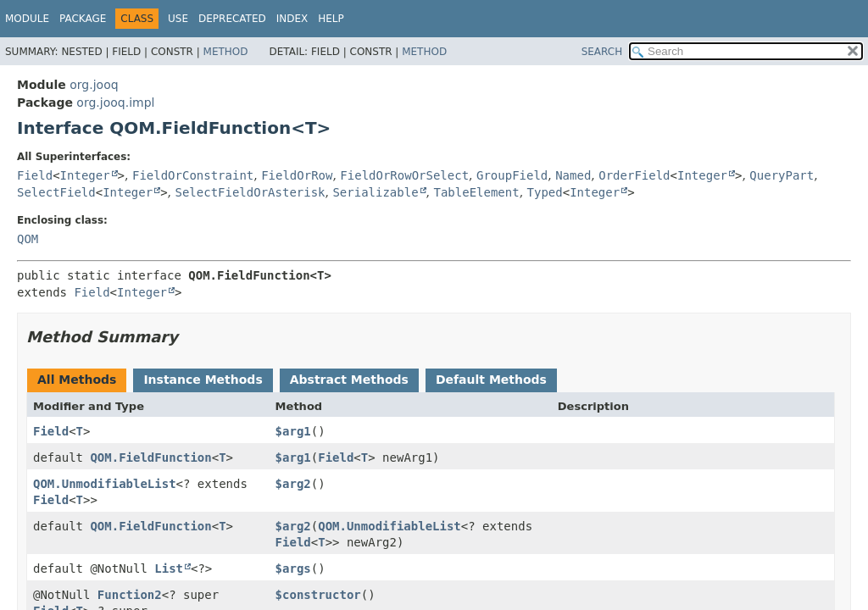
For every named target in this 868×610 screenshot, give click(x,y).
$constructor (318, 595)
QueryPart (782, 175)
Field (35, 175)
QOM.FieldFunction (150, 457)
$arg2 (293, 484)
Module (27, 19)
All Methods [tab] (77, 380)
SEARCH (602, 52)
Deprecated (232, 19)
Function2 (130, 595)
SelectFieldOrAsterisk (250, 192)
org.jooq (94, 85)
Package (83, 19)
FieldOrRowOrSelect (404, 175)
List (169, 568)
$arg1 (293, 431)
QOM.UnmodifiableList (105, 484)
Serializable (375, 192)
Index (292, 19)
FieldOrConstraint (193, 175)
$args (293, 568)
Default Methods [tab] (491, 380)
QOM (28, 239)
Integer (85, 175)
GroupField (512, 175)
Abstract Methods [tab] (349, 380)
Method (226, 52)
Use (178, 19)
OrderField (634, 175)
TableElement (477, 192)
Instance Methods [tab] (203, 380)
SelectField (56, 192)
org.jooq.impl (115, 103)
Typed (545, 192)
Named (573, 175)
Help (331, 19)
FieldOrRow (297, 175)
